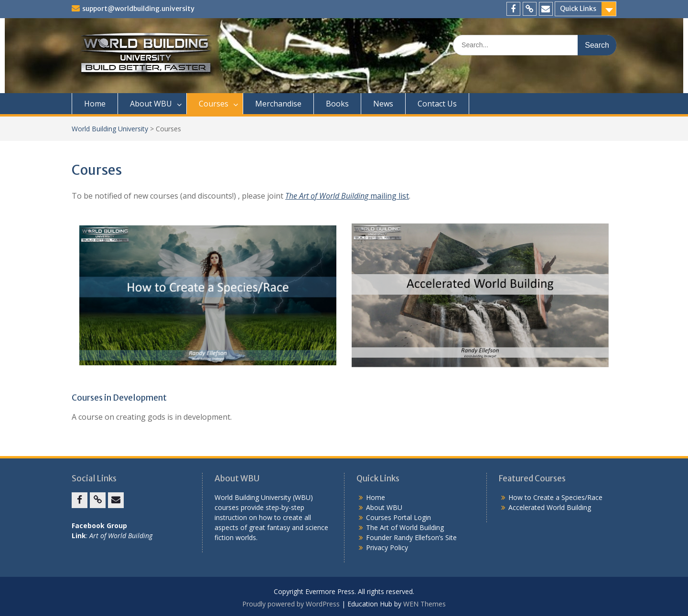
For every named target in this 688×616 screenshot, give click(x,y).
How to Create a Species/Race (555, 497)
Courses (214, 104)
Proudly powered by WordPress (291, 604)
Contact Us (437, 104)
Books (337, 104)
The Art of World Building (405, 527)
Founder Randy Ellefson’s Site (411, 537)
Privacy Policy (387, 547)
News (383, 104)
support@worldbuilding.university (138, 9)
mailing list (347, 196)
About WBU (151, 104)
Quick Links (578, 9)
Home (95, 104)
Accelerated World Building (550, 507)
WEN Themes (425, 604)
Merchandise (278, 104)
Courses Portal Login (398, 517)
